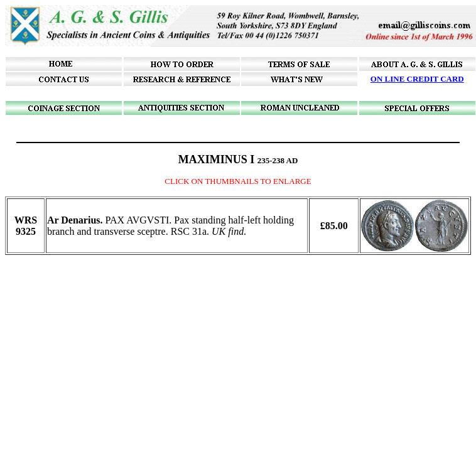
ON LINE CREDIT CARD (417, 79)
